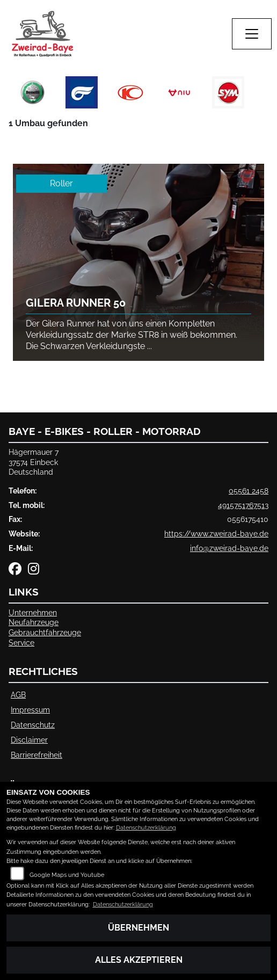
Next (262, 95)
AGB (18, 695)
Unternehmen (33, 612)
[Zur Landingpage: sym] (228, 92)
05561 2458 (249, 491)
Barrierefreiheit (37, 755)
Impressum (30, 710)
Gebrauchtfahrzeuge (45, 632)
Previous (15, 95)
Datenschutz (33, 725)
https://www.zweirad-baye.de (216, 533)
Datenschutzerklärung (146, 828)
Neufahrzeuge (34, 622)
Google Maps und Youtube (67, 875)
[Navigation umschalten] (252, 34)
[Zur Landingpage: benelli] (33, 92)
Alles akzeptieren (139, 960)
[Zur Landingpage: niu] (179, 92)
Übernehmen (138, 928)
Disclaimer (29, 740)
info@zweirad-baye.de (229, 548)
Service (21, 643)
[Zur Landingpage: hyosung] (82, 92)
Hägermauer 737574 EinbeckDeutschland (34, 462)
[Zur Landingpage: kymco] (130, 92)
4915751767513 (243, 505)
